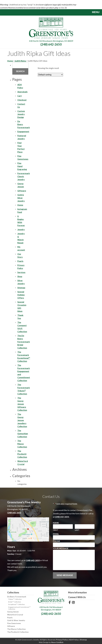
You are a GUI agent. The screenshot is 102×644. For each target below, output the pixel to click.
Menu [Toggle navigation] (94, 12)
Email (57, 534)
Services (21, 272)
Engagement (23, 131)
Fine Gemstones (14, 623)
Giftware (22, 191)
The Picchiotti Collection (22, 454)
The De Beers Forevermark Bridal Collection (24, 342)
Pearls (20, 261)
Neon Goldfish (57, 642)
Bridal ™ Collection (15, 602)
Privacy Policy (62, 640)
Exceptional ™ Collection (16, 604)
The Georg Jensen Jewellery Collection (22, 420)
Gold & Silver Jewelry (21, 198)
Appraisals (22, 92)
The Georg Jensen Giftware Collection (22, 404)
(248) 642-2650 (51, 44)
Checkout (22, 100)
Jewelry (21, 229)
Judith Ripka (20, 61)
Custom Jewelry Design (21, 114)
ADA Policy (74, 640)
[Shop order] (50, 75)
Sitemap (21, 288)
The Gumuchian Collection (23, 433)
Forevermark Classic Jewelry (24, 176)
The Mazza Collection (22, 444)
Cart (20, 96)
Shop (20, 276)
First (56, 530)
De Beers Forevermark (17, 597)
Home (10, 61)
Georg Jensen (13, 612)
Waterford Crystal (15, 615)
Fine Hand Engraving (22, 166)
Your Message (61, 548)
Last (77, 530)
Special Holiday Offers (21, 295)
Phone (57, 541)
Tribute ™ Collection (15, 599)
